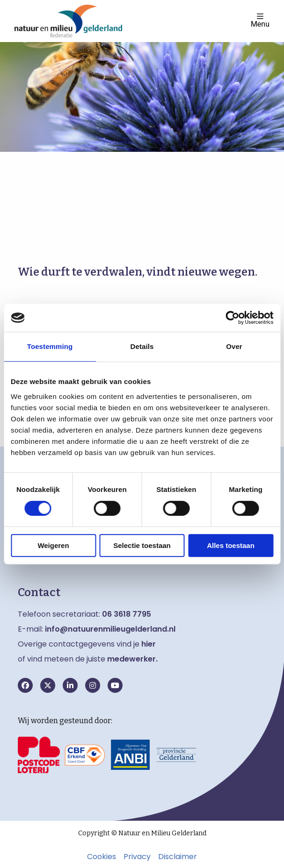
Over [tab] (234, 346)
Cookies (102, 857)
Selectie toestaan (142, 545)
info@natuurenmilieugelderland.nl (110, 629)
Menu (260, 20)
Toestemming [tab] (50, 346)
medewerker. (132, 659)
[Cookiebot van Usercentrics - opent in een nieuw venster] (232, 318)
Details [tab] (142, 346)
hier (149, 644)
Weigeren (53, 545)
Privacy (137, 857)
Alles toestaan (231, 545)
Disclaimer (178, 857)
